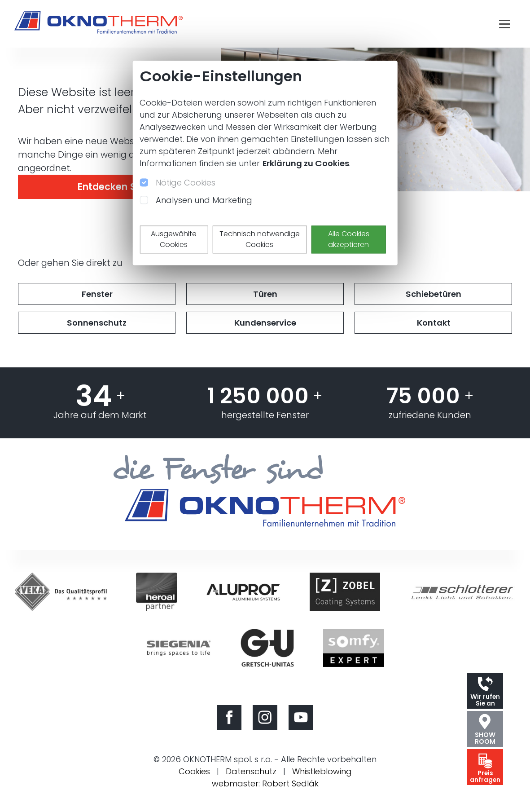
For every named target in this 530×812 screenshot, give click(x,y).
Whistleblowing (322, 771)
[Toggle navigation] (505, 24)
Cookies (194, 771)
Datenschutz (251, 771)
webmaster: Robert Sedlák (265, 783)
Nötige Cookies (186, 183)
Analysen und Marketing (204, 200)
